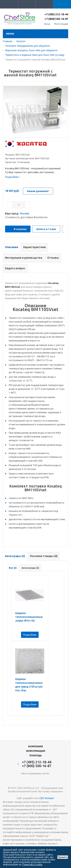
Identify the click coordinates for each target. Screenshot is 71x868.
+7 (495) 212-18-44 (56, 14)
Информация (36, 751)
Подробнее (30, 635)
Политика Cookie (32, 864)
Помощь (36, 755)
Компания (35, 746)
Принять (63, 857)
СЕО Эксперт (47, 798)
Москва (25, 214)
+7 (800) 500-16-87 (56, 19)
